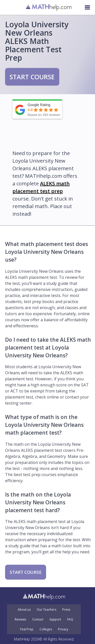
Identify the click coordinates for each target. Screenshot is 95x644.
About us (24, 610)
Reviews (20, 620)
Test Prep (27, 629)
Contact (38, 620)
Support (55, 620)
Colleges (46, 629)
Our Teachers (46, 610)
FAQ (70, 620)
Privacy (63, 629)
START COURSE (32, 77)
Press (66, 610)
